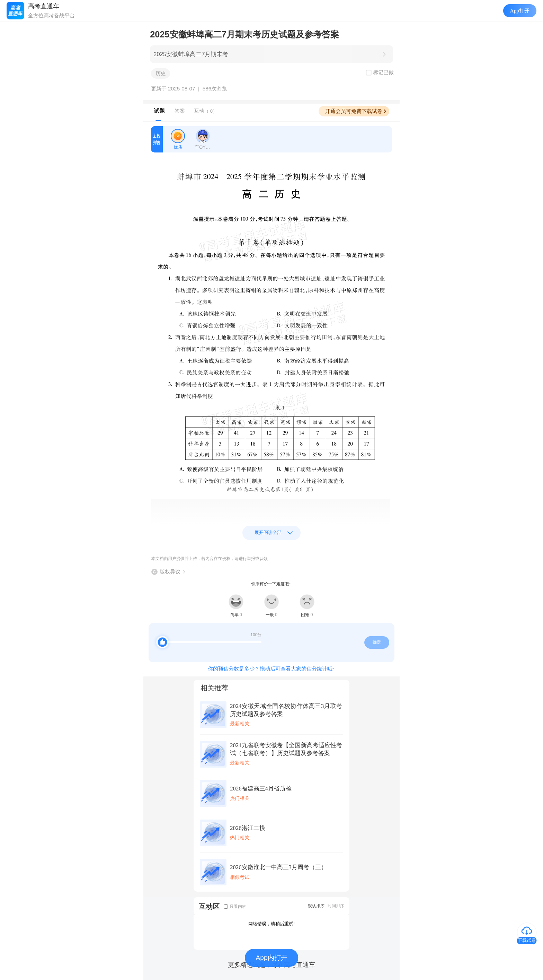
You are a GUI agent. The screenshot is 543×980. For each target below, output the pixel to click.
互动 (206, 111)
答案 (180, 111)
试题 (159, 111)
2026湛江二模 (247, 828)
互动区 (209, 906)
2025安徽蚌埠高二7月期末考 (191, 54)
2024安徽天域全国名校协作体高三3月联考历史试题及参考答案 (286, 710)
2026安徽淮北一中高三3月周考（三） (278, 867)
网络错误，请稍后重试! (271, 924)
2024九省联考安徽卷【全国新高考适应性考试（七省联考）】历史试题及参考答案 (286, 749)
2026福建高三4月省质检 (261, 789)
